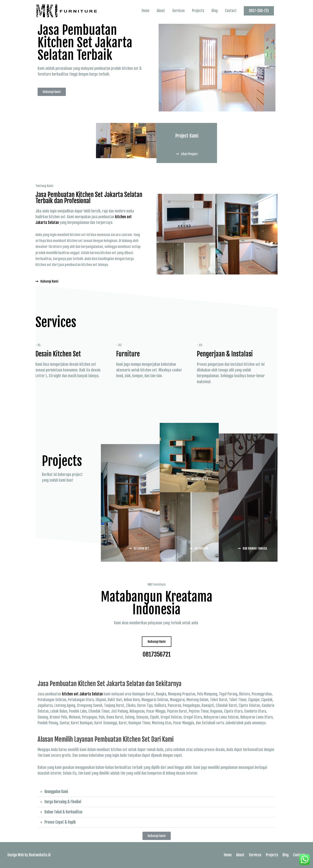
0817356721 (157, 654)
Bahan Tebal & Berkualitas (63, 812)
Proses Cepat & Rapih (60, 822)
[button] (52, 92)
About (161, 11)
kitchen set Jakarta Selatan (82, 694)
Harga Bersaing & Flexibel (63, 802)
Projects (198, 11)
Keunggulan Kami (56, 792)
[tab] (156, 792)
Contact (231, 11)
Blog (215, 11)
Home (146, 11)
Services (178, 11)
